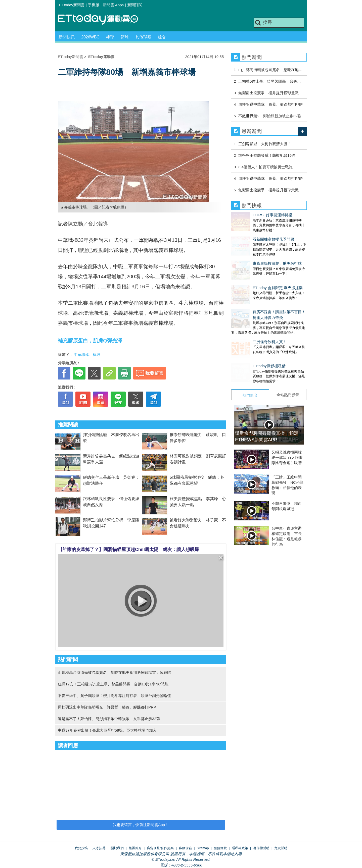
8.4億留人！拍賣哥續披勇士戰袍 (265, 167)
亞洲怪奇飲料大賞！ (248, 322)
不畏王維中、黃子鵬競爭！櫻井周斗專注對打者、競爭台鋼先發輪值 (114, 696)
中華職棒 (81, 355)
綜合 (162, 37)
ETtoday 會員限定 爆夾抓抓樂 (256, 273)
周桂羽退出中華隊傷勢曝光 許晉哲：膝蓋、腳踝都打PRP (107, 707)
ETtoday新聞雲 (72, 5)
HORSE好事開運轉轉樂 (251, 215)
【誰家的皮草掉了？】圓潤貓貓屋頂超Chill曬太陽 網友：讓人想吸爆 (129, 550)
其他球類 (143, 37)
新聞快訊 (67, 37)
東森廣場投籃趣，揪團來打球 (256, 253)
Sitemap (203, 848)
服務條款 (220, 848)
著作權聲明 (261, 848)
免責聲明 (281, 848)
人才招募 (99, 848)
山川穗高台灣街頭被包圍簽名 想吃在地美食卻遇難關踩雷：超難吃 (114, 672)
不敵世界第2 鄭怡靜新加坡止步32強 (270, 116)
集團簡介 (135, 848)
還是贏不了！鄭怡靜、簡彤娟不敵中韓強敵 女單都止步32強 (109, 719)
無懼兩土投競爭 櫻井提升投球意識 (268, 93)
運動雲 (102, 19)
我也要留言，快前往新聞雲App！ (141, 825)
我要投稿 (81, 848)
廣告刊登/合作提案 (160, 848)
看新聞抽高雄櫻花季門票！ (254, 234)
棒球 (110, 37)
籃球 (125, 37)
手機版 (94, 5)
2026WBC (90, 37)
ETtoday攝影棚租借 (248, 341)
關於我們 (117, 848)
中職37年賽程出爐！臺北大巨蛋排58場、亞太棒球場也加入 (107, 730)
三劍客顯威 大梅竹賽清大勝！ (265, 144)
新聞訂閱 (135, 5)
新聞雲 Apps (113, 5)
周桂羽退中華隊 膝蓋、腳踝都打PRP (270, 104)
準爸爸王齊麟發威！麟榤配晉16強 (267, 155)
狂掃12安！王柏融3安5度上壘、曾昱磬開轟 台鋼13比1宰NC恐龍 (113, 684)
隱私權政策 (240, 848)
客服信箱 (185, 848)
